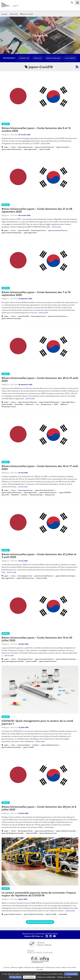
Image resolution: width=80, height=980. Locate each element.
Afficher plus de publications (40, 922)
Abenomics (30, 404)
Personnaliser (29, 977)
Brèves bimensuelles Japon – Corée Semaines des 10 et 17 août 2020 (40, 467)
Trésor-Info (14, 14)
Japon (6, 147)
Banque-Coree (46, 404)
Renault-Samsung (36, 495)
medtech (36, 745)
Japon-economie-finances (58, 230)
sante (13, 745)
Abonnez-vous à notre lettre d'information (40, 934)
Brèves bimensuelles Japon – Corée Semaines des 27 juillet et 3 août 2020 (39, 555)
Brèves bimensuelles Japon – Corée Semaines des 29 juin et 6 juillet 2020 (39, 808)
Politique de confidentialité (34, 967)
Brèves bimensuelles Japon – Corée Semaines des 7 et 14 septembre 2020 (36, 293)
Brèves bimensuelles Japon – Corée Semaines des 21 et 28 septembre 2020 (37, 210)
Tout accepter (71, 974)
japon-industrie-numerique (11, 318)
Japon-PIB (5, 495)
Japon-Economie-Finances (45, 490)
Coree (13, 147)
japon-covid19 (42, 578)
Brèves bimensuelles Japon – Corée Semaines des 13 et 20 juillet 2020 (37, 639)
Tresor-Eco (38, 58)
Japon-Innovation (63, 147)
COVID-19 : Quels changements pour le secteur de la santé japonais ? (37, 722)
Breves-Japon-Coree (25, 147)
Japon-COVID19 (65, 492)
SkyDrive (64, 404)
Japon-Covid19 (45, 149)
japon (6, 576)
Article (6, 124)
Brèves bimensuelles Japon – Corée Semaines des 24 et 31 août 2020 (40, 379)
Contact (7, 967)
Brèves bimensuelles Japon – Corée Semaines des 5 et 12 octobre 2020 (36, 129)
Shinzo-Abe (19, 404)
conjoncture (24, 58)
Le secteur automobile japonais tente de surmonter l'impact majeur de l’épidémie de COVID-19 (39, 894)
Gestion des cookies (69, 967)
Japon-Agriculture (30, 149)
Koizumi (24, 495)
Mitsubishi (15, 495)
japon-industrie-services (48, 492)
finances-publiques (53, 58)
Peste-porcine (50, 495)
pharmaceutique (24, 745)
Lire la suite (45, 143)
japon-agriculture (8, 578)
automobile (63, 914)
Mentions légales (17, 967)
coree (13, 576)
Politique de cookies (53, 967)
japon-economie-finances (44, 147)
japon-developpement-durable (13, 661)
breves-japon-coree (25, 576)
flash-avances (70, 58)
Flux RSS (40, 970)
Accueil (4, 14)
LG (37, 404)
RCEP (56, 404)
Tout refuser (15, 977)
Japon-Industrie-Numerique (11, 149)
